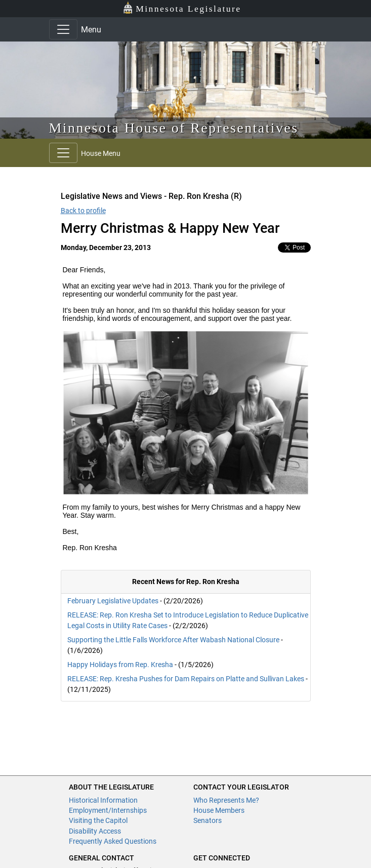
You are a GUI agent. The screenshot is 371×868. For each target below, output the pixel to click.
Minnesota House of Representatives (174, 128)
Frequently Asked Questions (113, 841)
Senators (208, 820)
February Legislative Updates (113, 601)
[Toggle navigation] (63, 29)
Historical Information (103, 800)
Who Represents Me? (226, 800)
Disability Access (95, 831)
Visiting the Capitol (98, 820)
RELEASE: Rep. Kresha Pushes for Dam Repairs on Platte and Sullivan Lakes (186, 679)
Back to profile (83, 211)
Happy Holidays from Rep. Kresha (120, 665)
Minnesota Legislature (182, 8)
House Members (219, 810)
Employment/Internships (108, 810)
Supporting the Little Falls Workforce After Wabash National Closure (173, 640)
